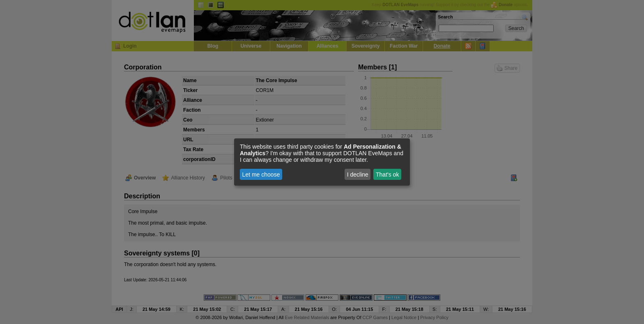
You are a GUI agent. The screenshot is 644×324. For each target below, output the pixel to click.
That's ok (387, 175)
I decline (358, 175)
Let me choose (261, 175)
